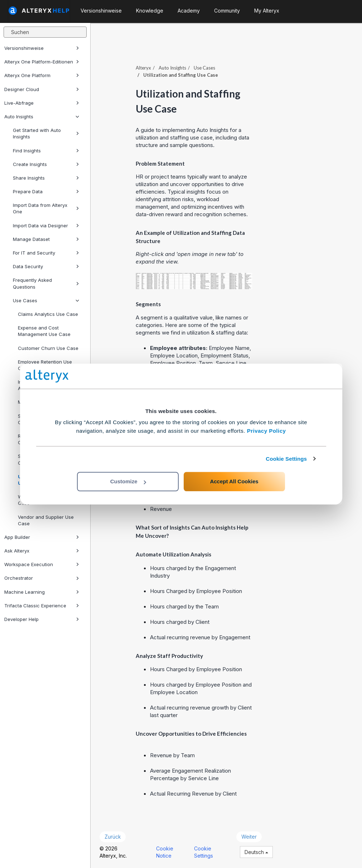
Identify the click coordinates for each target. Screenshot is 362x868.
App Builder (42, 537)
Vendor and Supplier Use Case (46, 520)
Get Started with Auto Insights (46, 133)
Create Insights (46, 164)
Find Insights (46, 151)
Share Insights (46, 178)
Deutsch (256, 852)
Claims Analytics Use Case (48, 314)
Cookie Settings (286, 459)
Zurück (113, 837)
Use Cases (46, 300)
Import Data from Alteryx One (46, 208)
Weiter (249, 837)
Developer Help (42, 619)
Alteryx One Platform (42, 75)
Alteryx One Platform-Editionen (42, 62)
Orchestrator (42, 578)
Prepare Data (46, 191)
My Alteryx (267, 11)
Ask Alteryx (42, 551)
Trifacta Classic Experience (42, 606)
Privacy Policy (267, 431)
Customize (128, 481)
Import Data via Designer (46, 226)
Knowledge (150, 11)
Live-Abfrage (42, 103)
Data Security (46, 266)
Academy (189, 11)
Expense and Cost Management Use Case (44, 331)
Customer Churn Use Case (48, 348)
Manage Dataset (46, 239)
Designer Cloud (42, 89)
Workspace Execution (42, 564)
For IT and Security (46, 253)
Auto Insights (42, 117)
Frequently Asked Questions (46, 283)
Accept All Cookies (234, 481)
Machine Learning (42, 592)
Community (227, 11)
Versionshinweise (42, 48)
